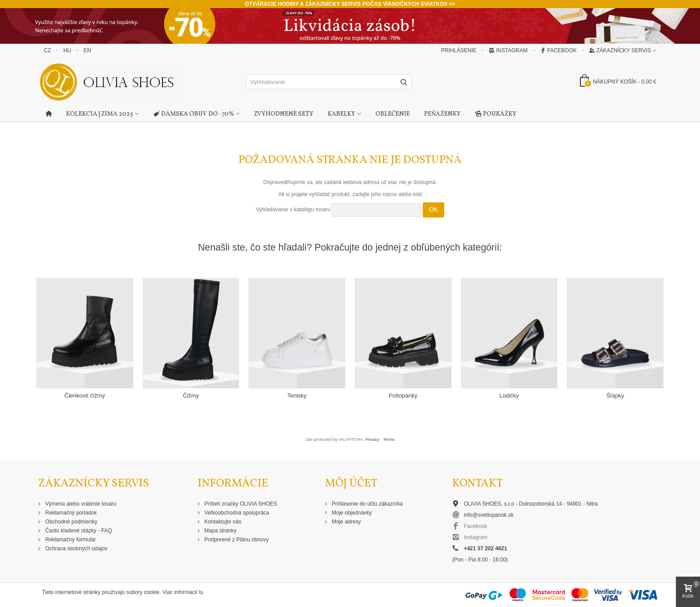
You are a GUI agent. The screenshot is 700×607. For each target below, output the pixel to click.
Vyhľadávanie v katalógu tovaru (293, 209)
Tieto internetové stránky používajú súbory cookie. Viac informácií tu (123, 592)
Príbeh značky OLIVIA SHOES (240, 504)
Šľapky (615, 396)
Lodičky (509, 396)
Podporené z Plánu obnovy (236, 540)
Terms (389, 439)
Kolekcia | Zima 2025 (100, 114)
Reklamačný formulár (70, 540)
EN (87, 50)
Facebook (558, 50)
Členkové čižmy (85, 396)
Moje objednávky (351, 513)
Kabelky (342, 114)
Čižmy (191, 396)
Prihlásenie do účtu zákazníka (367, 504)
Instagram (508, 50)
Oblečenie (393, 114)
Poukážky (496, 114)
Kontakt (477, 484)
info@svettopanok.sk (489, 515)
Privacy (372, 439)
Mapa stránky (220, 531)
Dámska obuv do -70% (194, 114)
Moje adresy (346, 522)
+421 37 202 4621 (485, 548)
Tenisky (297, 396)
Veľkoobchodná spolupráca (236, 513)
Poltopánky (403, 396)
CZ (47, 50)
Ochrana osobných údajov (76, 548)
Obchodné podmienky (71, 522)
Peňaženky (442, 114)
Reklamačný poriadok (70, 513)
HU (67, 50)
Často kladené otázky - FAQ (78, 531)
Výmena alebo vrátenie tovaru (80, 504)
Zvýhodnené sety (284, 114)
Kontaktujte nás (222, 522)
